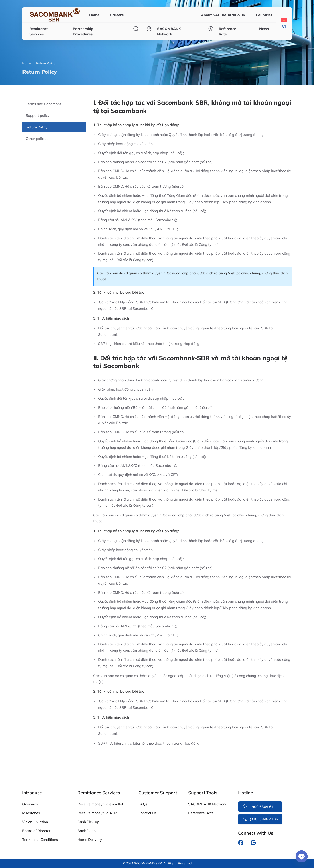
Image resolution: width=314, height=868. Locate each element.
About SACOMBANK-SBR (223, 15)
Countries (264, 15)
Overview (30, 804)
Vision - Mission (35, 822)
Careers (117, 15)
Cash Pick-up (88, 822)
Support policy (38, 115)
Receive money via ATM (97, 813)
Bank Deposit (89, 831)
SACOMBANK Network (207, 804)
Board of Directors (37, 831)
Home (94, 15)
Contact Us (148, 813)
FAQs (143, 804)
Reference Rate (201, 813)
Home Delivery (90, 840)
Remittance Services (39, 31)
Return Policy (37, 127)
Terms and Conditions (44, 104)
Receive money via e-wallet (100, 804)
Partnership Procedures (83, 31)
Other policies (37, 139)
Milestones (31, 813)
